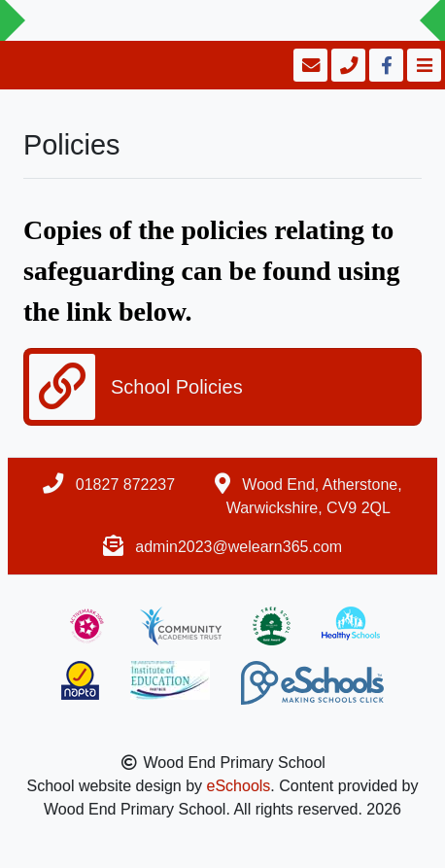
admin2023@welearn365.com (239, 547)
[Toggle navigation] (422, 65)
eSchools (239, 786)
